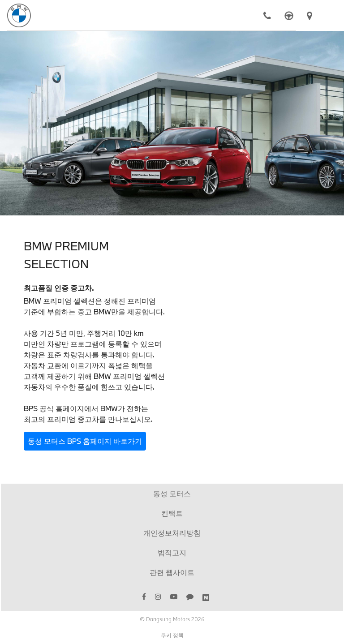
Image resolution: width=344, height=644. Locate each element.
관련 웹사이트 (172, 572)
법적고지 (172, 552)
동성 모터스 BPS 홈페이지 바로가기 (85, 441)
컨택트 (172, 513)
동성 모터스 (172, 493)
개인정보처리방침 (172, 533)
